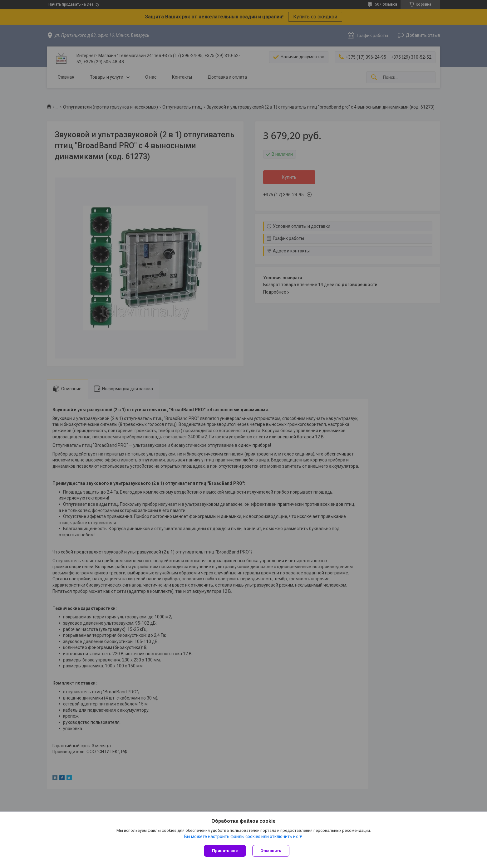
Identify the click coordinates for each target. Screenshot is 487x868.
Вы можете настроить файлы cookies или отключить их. (241, 836)
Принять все (225, 851)
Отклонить (271, 851)
